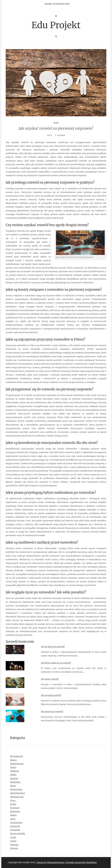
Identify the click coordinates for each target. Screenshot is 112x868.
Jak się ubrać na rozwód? (53, 647)
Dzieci (13, 767)
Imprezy (14, 778)
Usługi (13, 841)
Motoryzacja (16, 789)
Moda (13, 786)
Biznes (13, 760)
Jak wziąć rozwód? (50, 679)
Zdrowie (14, 848)
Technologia (16, 823)
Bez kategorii (17, 756)
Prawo (56, 123)
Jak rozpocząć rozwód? (52, 711)
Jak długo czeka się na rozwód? (56, 663)
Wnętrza (14, 845)
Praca (13, 800)
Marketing (15, 782)
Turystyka (15, 830)
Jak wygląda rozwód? (51, 695)
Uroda (13, 837)
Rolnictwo (15, 811)
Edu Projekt (56, 25)
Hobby (13, 775)
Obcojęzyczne (17, 797)
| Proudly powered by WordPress (81, 862)
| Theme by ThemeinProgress (50, 862)
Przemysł (15, 808)
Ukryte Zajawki (18, 834)
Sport (13, 819)
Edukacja (15, 771)
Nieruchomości (17, 793)
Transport (15, 826)
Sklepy (13, 815)
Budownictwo (17, 764)
